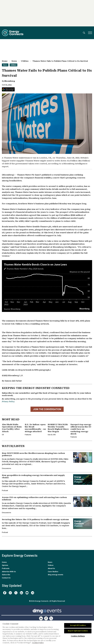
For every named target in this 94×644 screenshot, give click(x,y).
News (14, 61)
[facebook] (5, 593)
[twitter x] (16, 593)
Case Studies (53, 572)
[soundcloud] (33, 593)
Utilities (25, 61)
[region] (47, 632)
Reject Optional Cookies (78, 631)
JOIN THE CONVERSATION (47, 409)
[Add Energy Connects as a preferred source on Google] (8, 89)
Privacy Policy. (8, 402)
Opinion (5, 565)
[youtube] (27, 593)
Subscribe (6, 575)
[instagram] (10, 593)
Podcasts (6, 568)
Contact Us (6, 578)
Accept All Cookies (78, 625)
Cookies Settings (78, 636)
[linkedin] (21, 593)
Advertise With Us (9, 572)
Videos (51, 565)
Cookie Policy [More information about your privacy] (38, 643)
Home (5, 61)
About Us (51, 568)
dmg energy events (55, 575)
